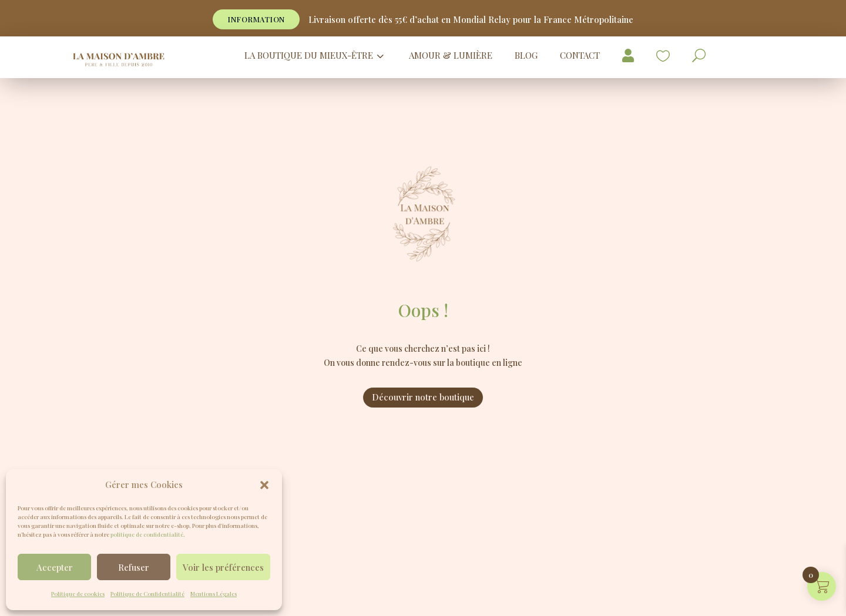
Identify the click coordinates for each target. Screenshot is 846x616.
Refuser (134, 567)
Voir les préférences (223, 567)
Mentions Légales (214, 594)
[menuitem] (315, 55)
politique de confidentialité (147, 534)
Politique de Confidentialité (147, 594)
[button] (264, 485)
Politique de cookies (78, 594)
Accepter (55, 567)
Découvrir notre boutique (423, 397)
